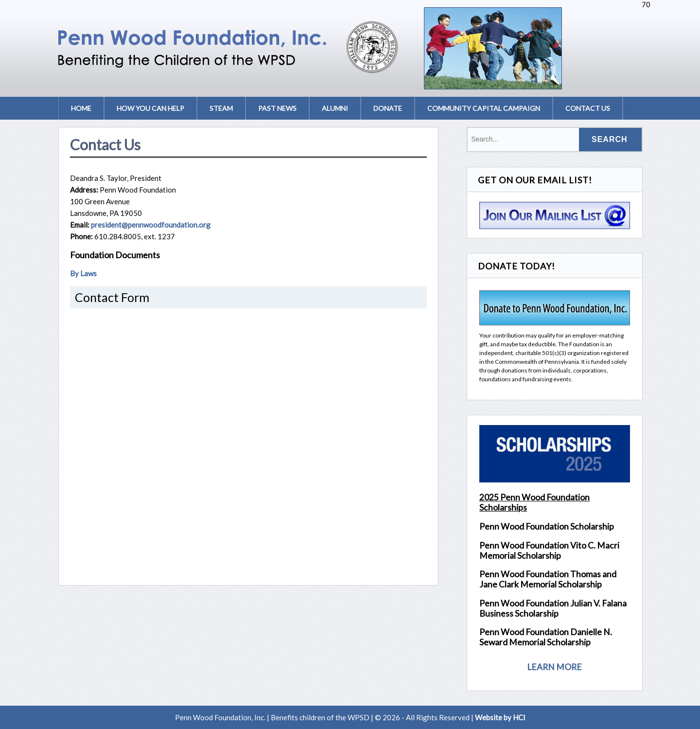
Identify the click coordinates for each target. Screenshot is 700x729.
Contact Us (588, 108)
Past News (277, 108)
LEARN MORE (554, 667)
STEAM (221, 108)
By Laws (83, 273)
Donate (388, 108)
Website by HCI (500, 717)
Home (81, 108)
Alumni (335, 108)
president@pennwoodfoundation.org (151, 225)
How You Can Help (150, 108)
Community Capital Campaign (484, 108)
